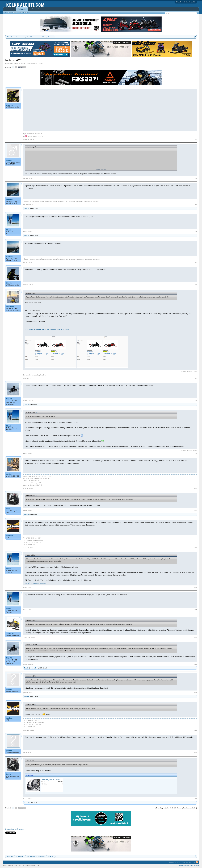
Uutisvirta (11, 9)
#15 (196, 637)
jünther (9, 689)
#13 (196, 588)
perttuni (9, 474)
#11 (196, 510)
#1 (196, 140)
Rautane (9, 199)
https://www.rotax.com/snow (35, 583)
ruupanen (10, 306)
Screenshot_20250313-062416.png (52, 780)
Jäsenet (40, 9)
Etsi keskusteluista (11, 12)
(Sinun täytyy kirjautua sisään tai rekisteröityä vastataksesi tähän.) (176, 808)
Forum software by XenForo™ (21, 865)
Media (32, 9)
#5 (196, 262)
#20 (196, 799)
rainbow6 (10, 536)
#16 (196, 664)
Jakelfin (26, 668)
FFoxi (8, 230)
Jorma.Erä (10, 633)
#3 (196, 205)
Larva (8, 509)
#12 (196, 548)
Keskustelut (22, 9)
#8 (196, 400)
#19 (196, 752)
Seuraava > (22, 67)
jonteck (9, 160)
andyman (35, 64)
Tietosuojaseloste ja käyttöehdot (189, 865)
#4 (196, 232)
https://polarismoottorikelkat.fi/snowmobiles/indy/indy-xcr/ (47, 329)
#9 (196, 453)
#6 (196, 285)
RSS (197, 862)
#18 (196, 730)
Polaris (16, 64)
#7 (196, 378)
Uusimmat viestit (24, 12)
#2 (196, 179)
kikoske (9, 283)
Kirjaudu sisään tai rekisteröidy (186, 2)
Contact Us (173, 862)
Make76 (9, 399)
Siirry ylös (192, 862)
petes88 (27, 404)
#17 (196, 693)
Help (179, 862)
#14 (196, 610)
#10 (196, 488)
